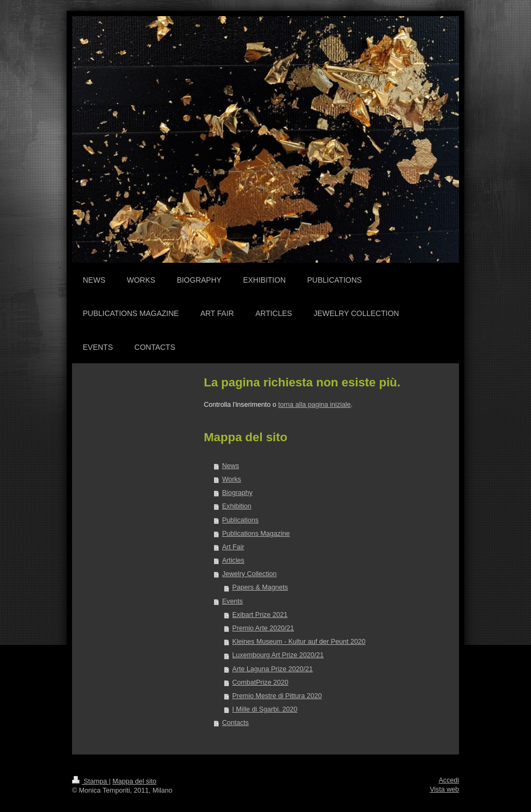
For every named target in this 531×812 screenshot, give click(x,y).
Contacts (235, 723)
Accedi (449, 780)
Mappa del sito (134, 781)
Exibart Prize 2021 (260, 615)
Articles (233, 561)
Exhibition (237, 506)
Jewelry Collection (249, 574)
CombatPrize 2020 (260, 682)
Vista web (444, 789)
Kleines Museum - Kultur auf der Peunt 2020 (299, 642)
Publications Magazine (256, 534)
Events (232, 601)
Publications (240, 520)
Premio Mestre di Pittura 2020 (277, 696)
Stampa (90, 781)
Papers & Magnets (260, 587)
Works (231, 479)
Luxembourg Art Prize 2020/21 (278, 655)
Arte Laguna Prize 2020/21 (272, 669)
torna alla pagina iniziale (314, 405)
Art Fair (233, 547)
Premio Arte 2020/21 (263, 628)
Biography (237, 493)
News (231, 466)
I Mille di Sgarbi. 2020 (265, 709)
